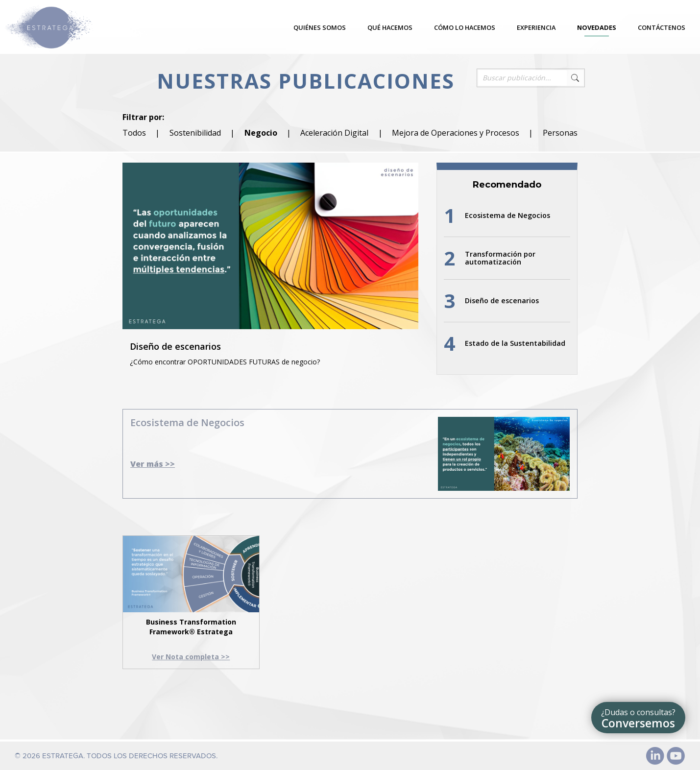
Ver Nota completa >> (191, 657)
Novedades (597, 27)
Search (575, 78)
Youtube (676, 756)
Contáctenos (662, 27)
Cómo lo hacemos (465, 27)
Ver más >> (153, 464)
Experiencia (536, 27)
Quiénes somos (320, 27)
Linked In (655, 756)
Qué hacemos (390, 27)
